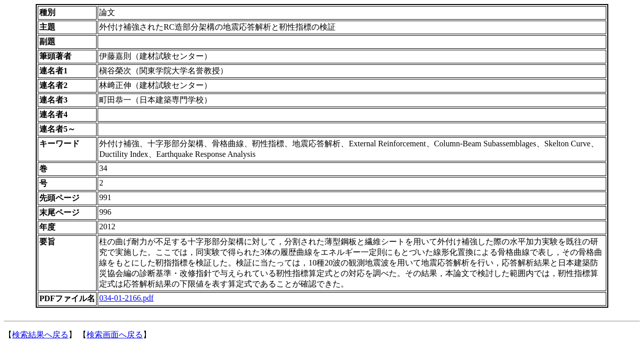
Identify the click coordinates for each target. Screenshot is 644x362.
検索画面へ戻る (115, 335)
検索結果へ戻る (40, 335)
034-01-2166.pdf (126, 298)
